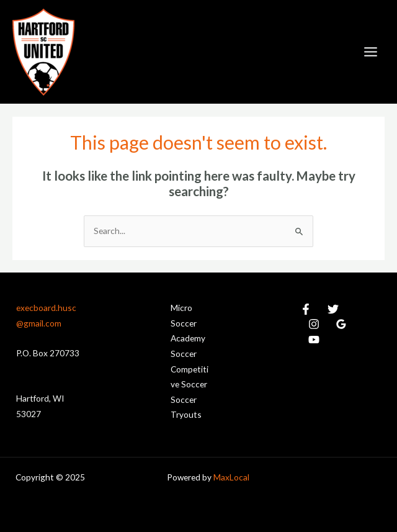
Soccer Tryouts (186, 407)
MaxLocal (231, 477)
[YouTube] (314, 340)
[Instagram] (314, 324)
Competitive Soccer (190, 377)
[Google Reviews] (341, 324)
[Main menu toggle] (371, 52)
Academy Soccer (188, 346)
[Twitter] (333, 309)
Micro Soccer (184, 315)
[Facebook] (306, 309)
